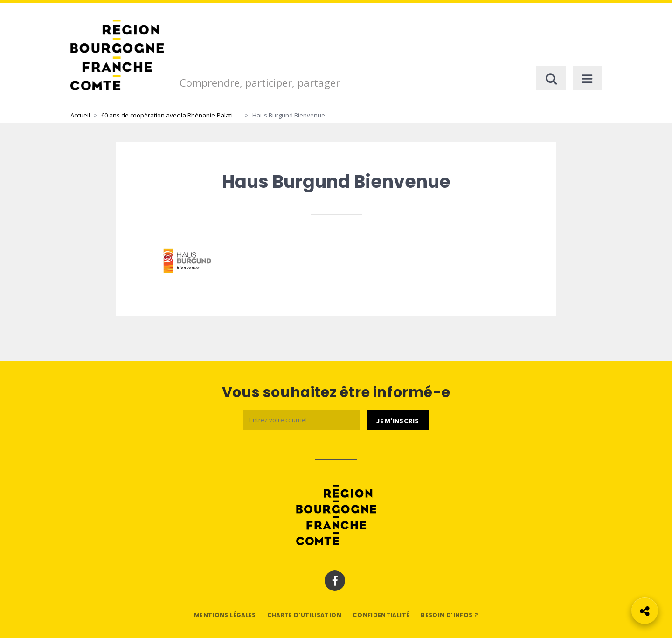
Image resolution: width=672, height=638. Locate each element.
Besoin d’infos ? (449, 615)
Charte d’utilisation (304, 615)
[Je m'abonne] (397, 420)
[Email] (302, 420)
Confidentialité (381, 615)
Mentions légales (225, 615)
